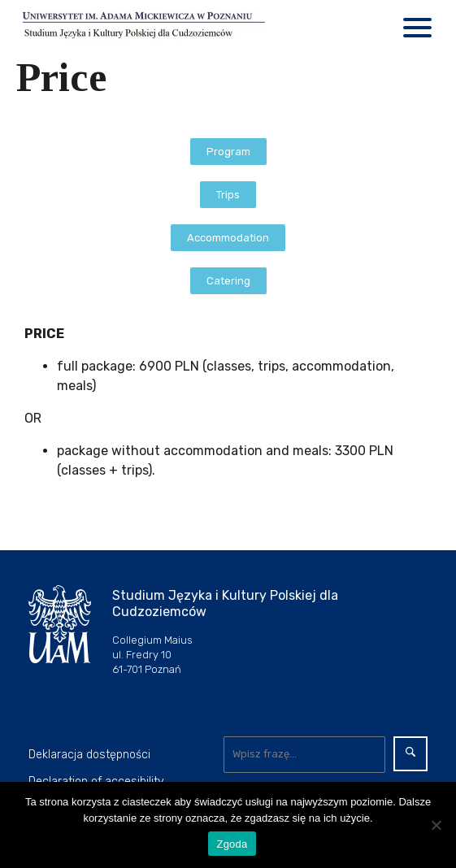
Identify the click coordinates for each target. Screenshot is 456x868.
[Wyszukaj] (304, 754)
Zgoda (232, 844)
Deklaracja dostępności (89, 755)
